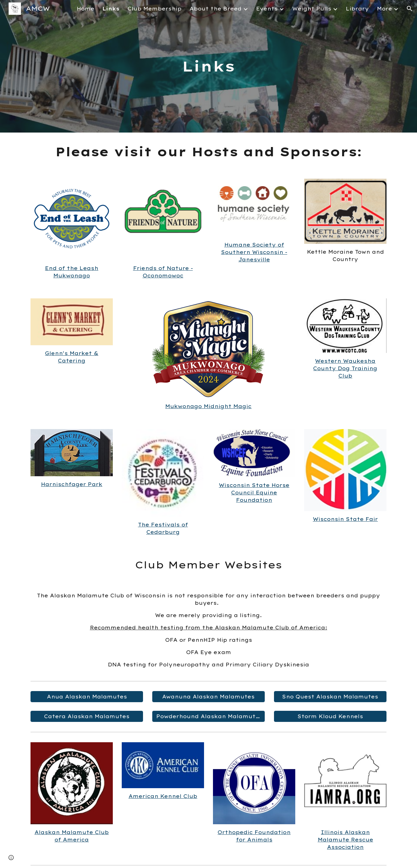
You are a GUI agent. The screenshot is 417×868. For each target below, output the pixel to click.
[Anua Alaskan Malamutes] (87, 697)
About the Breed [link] (216, 9)
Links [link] (111, 9)
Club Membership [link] (155, 9)
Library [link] (357, 9)
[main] (209, 66)
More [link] (384, 9)
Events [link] (267, 9)
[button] (410, 9)
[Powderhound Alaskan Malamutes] (209, 716)
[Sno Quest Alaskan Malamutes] (330, 697)
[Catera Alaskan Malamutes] (87, 716)
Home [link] (86, 9)
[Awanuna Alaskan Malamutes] (209, 697)
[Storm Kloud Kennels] (330, 716)
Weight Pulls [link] (312, 9)
